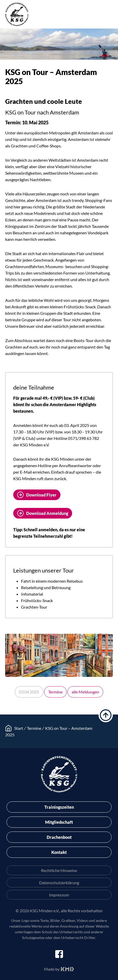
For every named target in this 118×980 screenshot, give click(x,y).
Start (19, 728)
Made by (52, 969)
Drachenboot (59, 837)
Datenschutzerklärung (59, 883)
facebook (59, 954)
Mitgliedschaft (59, 822)
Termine (55, 692)
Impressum (59, 895)
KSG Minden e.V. (17, 14)
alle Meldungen (85, 692)
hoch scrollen (106, 715)
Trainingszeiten (59, 807)
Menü (109, 15)
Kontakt (59, 852)
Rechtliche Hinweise (59, 870)
